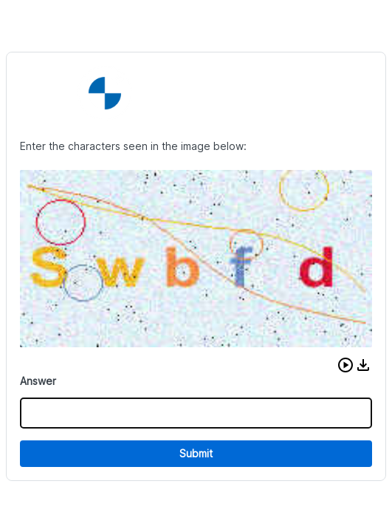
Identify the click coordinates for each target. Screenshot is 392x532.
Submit (196, 453)
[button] (345, 365)
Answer (38, 381)
